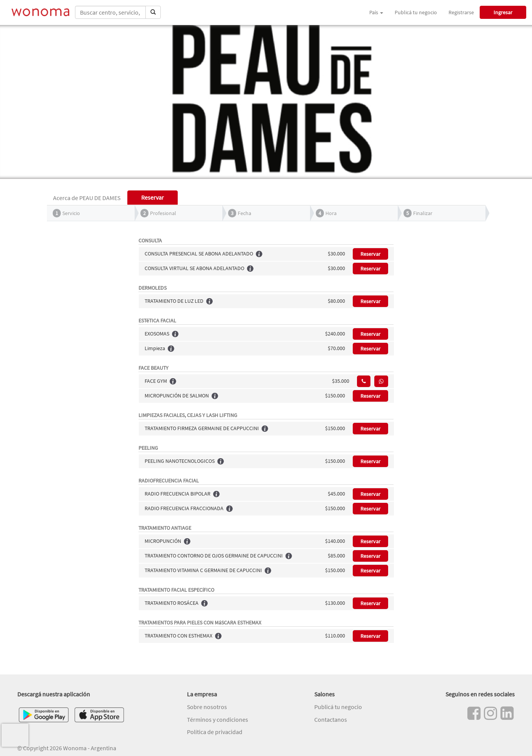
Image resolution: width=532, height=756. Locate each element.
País (376, 12)
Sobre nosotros (207, 707)
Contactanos (331, 719)
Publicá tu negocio (416, 12)
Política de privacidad (215, 732)
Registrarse (461, 12)
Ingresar (503, 12)
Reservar (370, 254)
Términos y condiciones (218, 719)
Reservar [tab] (153, 197)
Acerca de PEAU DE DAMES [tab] (87, 198)
